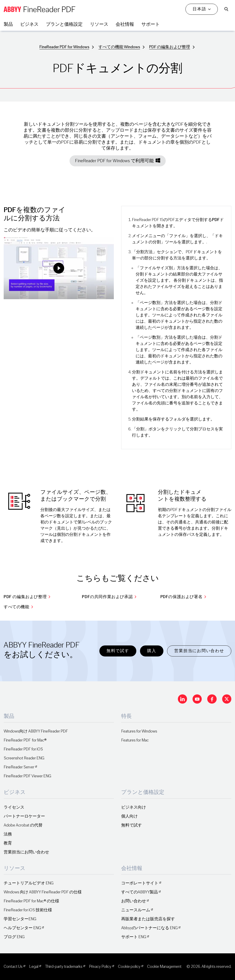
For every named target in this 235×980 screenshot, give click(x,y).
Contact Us (13, 967)
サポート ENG (134, 937)
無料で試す (118, 651)
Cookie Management (164, 967)
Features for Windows (139, 731)
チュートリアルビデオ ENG (29, 883)
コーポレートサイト (140, 883)
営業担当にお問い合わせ (199, 651)
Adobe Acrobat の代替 (23, 825)
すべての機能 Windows (119, 47)
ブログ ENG (14, 937)
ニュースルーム (136, 910)
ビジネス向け (134, 807)
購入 (152, 651)
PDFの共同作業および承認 (109, 597)
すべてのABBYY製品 (140, 892)
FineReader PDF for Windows (64, 47)
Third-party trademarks (64, 967)
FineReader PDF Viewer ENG (27, 776)
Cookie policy (129, 967)
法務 (8, 834)
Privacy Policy (100, 967)
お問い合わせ (134, 901)
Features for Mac (135, 740)
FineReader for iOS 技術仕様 (28, 910)
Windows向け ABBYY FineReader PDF (36, 731)
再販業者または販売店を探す (148, 919)
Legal (34, 967)
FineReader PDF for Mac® (25, 740)
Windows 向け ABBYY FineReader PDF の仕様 (43, 892)
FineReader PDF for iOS (23, 749)
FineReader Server (19, 767)
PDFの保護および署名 (183, 597)
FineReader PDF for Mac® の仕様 (31, 901)
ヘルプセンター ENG (22, 928)
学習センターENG (20, 919)
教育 (8, 843)
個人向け (129, 816)
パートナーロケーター (24, 816)
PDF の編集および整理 (170, 47)
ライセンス (14, 807)
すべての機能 (18, 607)
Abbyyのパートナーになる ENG (149, 928)
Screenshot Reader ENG (24, 758)
